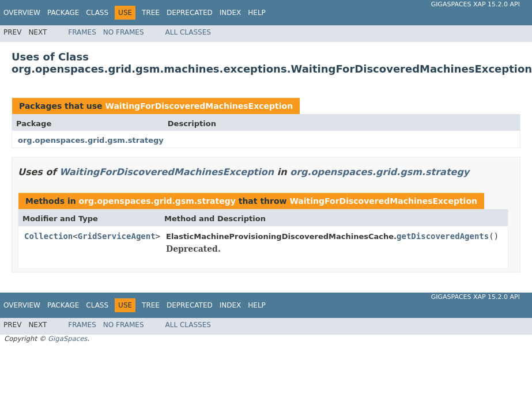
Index (231, 13)
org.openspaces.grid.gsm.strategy (91, 140)
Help (257, 13)
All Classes (188, 32)
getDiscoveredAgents (443, 236)
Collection (48, 236)
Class (97, 13)
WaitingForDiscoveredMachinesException (199, 106)
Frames (82, 32)
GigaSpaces (67, 339)
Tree (151, 13)
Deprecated (190, 13)
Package (63, 13)
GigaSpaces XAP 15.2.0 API (476, 4)
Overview (22, 13)
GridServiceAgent (117, 236)
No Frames (124, 32)
